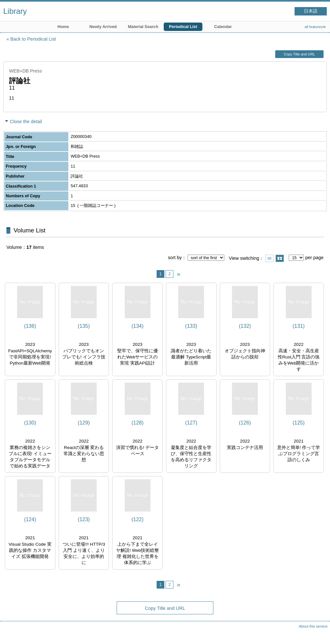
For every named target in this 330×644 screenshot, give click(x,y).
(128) (137, 423)
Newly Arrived (103, 27)
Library (15, 11)
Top (319, 633)
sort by (175, 258)
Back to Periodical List (33, 39)
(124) (30, 519)
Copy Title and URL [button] (299, 54)
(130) (30, 423)
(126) (245, 423)
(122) (137, 519)
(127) (191, 423)
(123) (84, 519)
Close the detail (26, 122)
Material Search (143, 27)
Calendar (223, 27)
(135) (84, 326)
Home (63, 27)
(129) (84, 423)
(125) (299, 423)
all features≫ (315, 27)
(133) (191, 326)
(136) (30, 326)
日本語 (311, 11)
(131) (299, 326)
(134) (137, 326)
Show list (269, 258)
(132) (245, 326)
